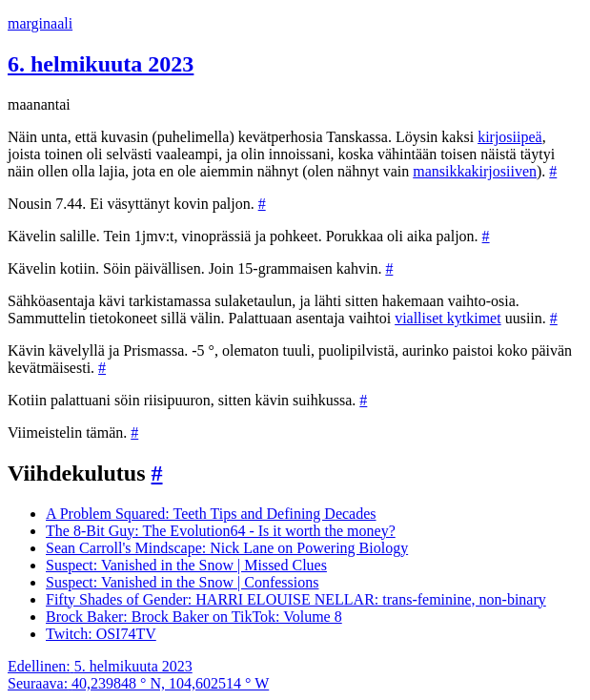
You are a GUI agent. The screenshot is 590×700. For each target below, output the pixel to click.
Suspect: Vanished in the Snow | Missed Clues (186, 565)
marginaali (40, 23)
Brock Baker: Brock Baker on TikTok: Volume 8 (194, 617)
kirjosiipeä (510, 137)
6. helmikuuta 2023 (101, 64)
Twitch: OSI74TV (101, 634)
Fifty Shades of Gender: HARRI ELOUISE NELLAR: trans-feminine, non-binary (296, 599)
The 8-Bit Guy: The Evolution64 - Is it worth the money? (221, 531)
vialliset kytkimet (448, 318)
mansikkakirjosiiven (475, 171)
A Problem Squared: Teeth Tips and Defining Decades (211, 514)
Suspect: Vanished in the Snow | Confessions (182, 582)
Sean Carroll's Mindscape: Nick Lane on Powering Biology (227, 548)
